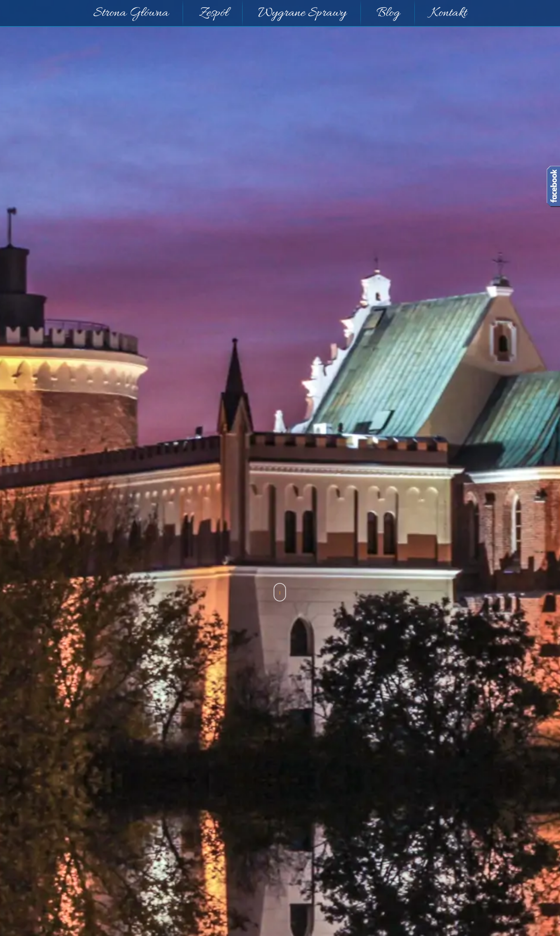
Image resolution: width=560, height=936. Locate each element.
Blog (388, 13)
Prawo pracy (280, 672)
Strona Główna (131, 13)
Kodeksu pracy (110, 851)
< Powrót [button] (27, 667)
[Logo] (327, 396)
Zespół (214, 13)
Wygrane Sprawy (302, 13)
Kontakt (449, 13)
